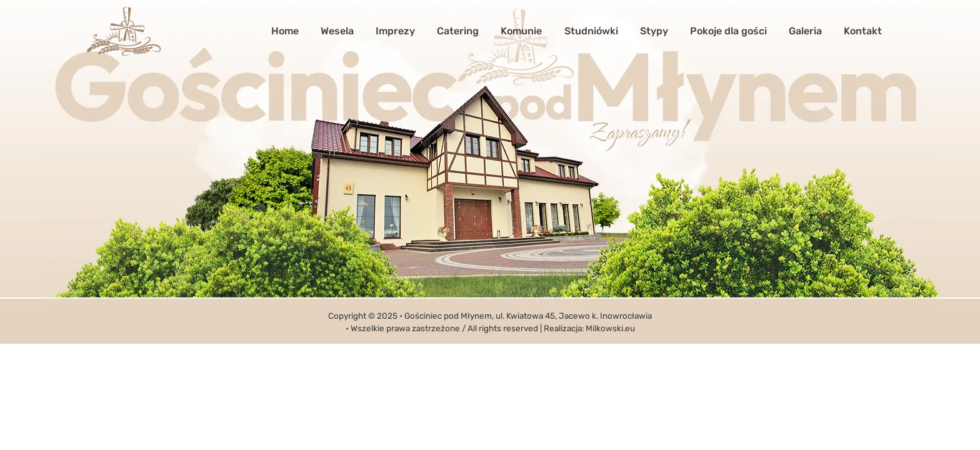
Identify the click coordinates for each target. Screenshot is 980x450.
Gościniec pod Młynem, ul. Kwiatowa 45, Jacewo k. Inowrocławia (528, 316)
